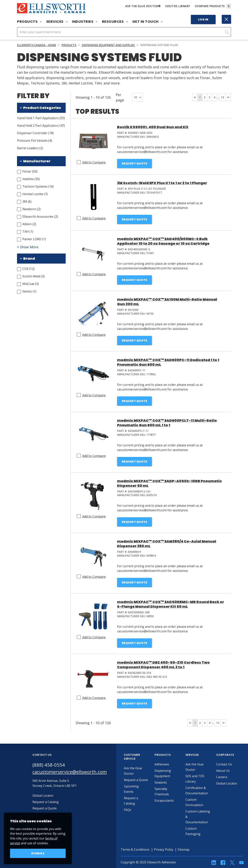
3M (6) (27, 201)
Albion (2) (29, 224)
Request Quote (135, 163)
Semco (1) (29, 291)
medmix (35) (31, 179)
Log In (203, 19)
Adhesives (162, 764)
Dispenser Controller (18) (35, 133)
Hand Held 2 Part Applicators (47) (41, 126)
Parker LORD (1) (34, 239)
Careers (222, 777)
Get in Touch (147, 22)
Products (29, 22)
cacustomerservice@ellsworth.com (70, 772)
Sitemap (184, 849)
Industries (85, 22)
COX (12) (28, 269)
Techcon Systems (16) (38, 186)
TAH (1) (28, 232)
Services (57, 22)
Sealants (161, 782)
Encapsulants (164, 801)
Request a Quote (136, 780)
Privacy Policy (164, 849)
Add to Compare (94, 162)
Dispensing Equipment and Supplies (108, 45)
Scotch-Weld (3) (34, 276)
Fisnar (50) (30, 171)
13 (223, 97)
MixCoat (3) (31, 284)
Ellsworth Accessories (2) (40, 217)
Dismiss (38, 853)
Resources (115, 22)
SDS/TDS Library (178, 6)
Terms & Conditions (135, 849)
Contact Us (224, 764)
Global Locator (227, 783)
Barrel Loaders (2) (30, 148)
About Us (223, 771)
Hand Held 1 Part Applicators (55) (41, 118)
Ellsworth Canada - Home (37, 45)
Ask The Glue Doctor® (143, 6)
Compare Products (213, 6)
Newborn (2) (31, 209)
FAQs (127, 810)
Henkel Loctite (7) (35, 194)
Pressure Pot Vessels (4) (34, 141)
